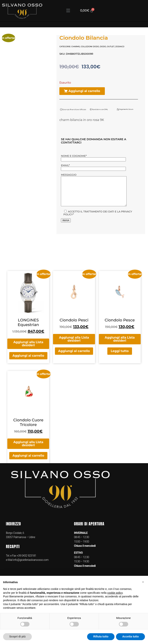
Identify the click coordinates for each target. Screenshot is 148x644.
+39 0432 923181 (26, 561)
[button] (68, 11)
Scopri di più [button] (17, 636)
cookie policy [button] (115, 593)
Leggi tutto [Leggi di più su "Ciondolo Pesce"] (120, 357)
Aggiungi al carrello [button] (28, 361)
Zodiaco (120, 47)
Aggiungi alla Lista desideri (28, 349)
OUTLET (111, 47)
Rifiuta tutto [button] (101, 636)
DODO (103, 47)
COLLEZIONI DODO (90, 47)
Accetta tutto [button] (130, 636)
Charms (76, 47)
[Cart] (87, 11)
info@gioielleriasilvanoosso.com (31, 566)
